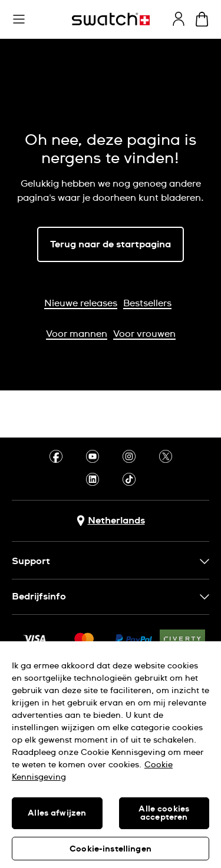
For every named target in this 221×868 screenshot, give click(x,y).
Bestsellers (147, 303)
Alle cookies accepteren (164, 813)
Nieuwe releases (81, 303)
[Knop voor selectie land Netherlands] (111, 521)
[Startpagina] (111, 19)
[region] (111, 755)
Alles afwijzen (57, 813)
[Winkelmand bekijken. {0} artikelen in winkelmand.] (202, 19)
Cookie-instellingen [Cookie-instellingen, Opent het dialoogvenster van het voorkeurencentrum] (111, 849)
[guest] (179, 19)
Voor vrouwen (144, 334)
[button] (19, 19)
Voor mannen (77, 334)
